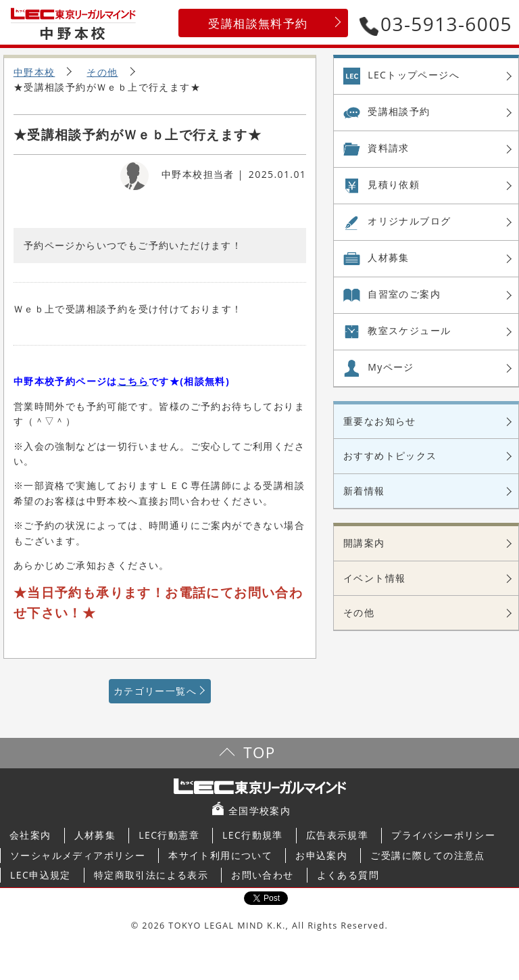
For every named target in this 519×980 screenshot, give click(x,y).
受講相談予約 (399, 111)
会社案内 (30, 835)
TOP (259, 752)
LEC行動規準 (253, 835)
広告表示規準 (337, 835)
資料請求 (389, 148)
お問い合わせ (262, 875)
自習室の (404, 294)
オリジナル (409, 221)
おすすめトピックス (390, 456)
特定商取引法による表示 (151, 875)
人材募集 (389, 257)
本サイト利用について (220, 855)
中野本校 (34, 72)
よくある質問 (348, 875)
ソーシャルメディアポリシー (78, 855)
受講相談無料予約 (258, 23)
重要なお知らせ (380, 421)
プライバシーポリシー (443, 835)
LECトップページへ (414, 75)
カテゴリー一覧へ (155, 691)
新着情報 (364, 491)
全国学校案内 (259, 811)
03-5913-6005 (436, 24)
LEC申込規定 (41, 875)
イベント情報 (374, 578)
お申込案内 (321, 855)
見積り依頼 (394, 184)
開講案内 (364, 543)
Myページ (391, 367)
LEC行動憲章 (169, 835)
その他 (102, 72)
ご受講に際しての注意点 (427, 855)
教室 (409, 331)
